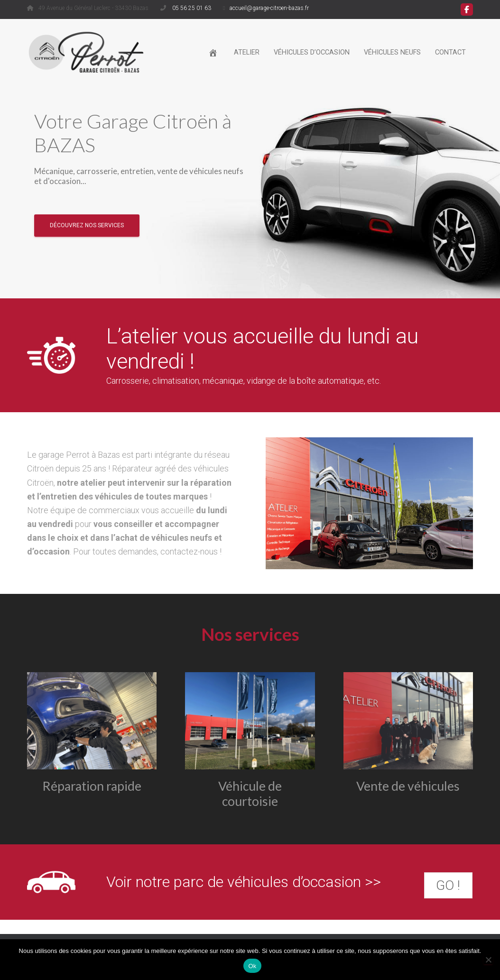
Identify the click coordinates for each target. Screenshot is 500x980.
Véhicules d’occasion (312, 52)
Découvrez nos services (87, 229)
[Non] (488, 960)
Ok (252, 966)
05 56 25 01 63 (191, 8)
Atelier (247, 52)
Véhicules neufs (392, 52)
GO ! (448, 885)
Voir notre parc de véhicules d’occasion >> (244, 882)
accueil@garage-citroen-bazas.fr (269, 8)
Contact (450, 52)
